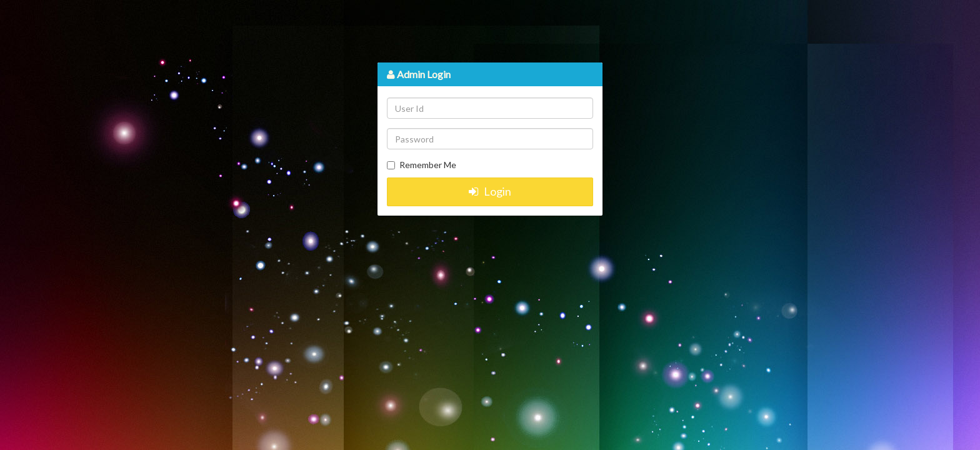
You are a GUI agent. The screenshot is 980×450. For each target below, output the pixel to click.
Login (490, 191)
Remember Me (428, 165)
